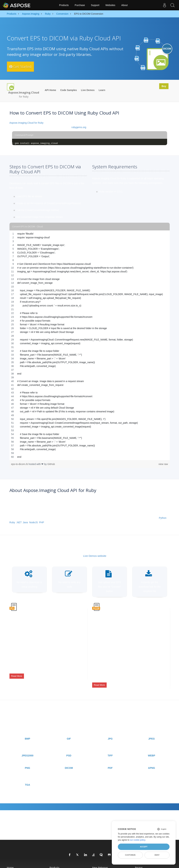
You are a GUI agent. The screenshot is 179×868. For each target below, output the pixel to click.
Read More (17, 673)
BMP (27, 732)
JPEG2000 (27, 749)
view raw (163, 464)
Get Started (23, 67)
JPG (110, 732)
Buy (163, 87)
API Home (50, 90)
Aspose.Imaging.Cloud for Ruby (27, 123)
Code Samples (69, 90)
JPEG (152, 732)
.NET (19, 522)
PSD (69, 749)
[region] (90, 345)
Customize (130, 855)
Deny (157, 855)
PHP (42, 522)
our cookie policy (138, 840)
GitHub (51, 464)
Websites (110, 5)
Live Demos (88, 90)
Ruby (12, 522)
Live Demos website (95, 556)
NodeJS (33, 522)
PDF (110, 762)
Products (64, 5)
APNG (151, 762)
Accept (144, 847)
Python (163, 518)
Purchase (80, 5)
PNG (27, 762)
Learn (102, 90)
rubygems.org (79, 127)
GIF (69, 732)
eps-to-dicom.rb (20, 464)
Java (25, 522)
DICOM (69, 762)
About (124, 5)
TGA (28, 778)
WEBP (152, 749)
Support (95, 5)
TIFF (110, 749)
